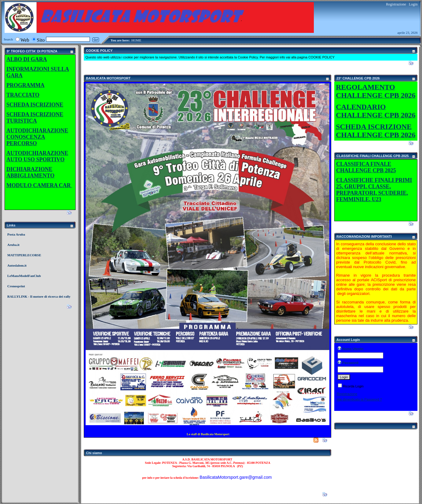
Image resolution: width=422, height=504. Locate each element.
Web (25, 40)
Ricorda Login (353, 386)
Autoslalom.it (17, 265)
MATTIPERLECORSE (24, 255)
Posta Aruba (16, 234)
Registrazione (396, 4)
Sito (41, 40)
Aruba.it (13, 245)
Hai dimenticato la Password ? (359, 399)
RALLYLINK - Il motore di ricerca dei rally (39, 296)
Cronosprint (16, 286)
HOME (136, 40)
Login (413, 4)
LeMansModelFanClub (24, 276)
